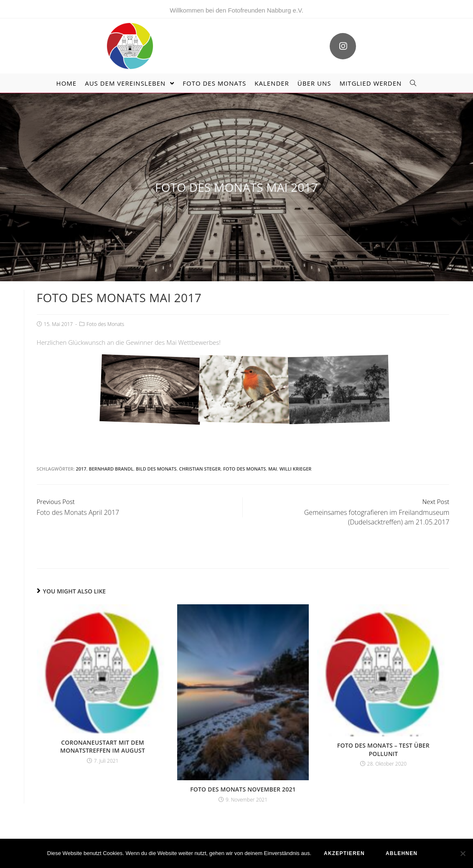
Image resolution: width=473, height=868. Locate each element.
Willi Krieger (296, 469)
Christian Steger (200, 469)
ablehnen (402, 853)
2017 (81, 469)
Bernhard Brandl (111, 469)
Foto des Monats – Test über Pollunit (383, 750)
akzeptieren (344, 853)
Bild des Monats (156, 469)
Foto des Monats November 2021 (243, 789)
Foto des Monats (105, 324)
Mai (273, 469)
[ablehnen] (463, 853)
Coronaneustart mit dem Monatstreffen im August (103, 747)
